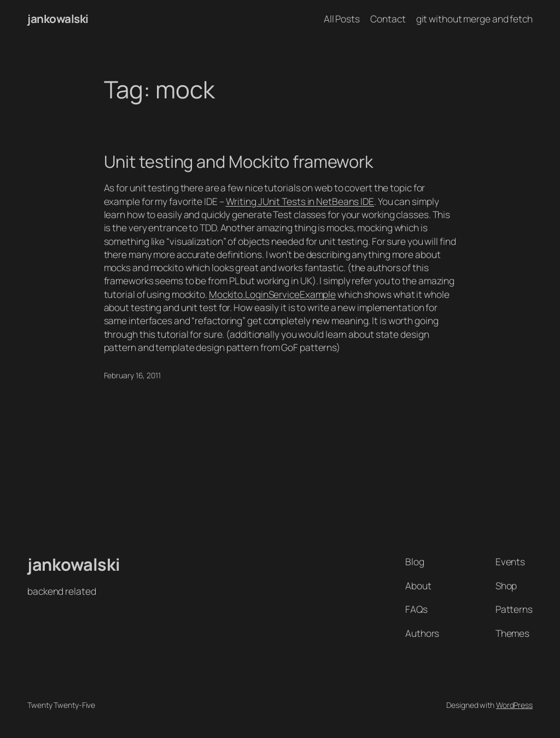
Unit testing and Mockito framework (239, 162)
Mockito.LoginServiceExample (272, 294)
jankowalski (58, 19)
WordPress (514, 705)
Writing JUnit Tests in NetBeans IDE (300, 201)
